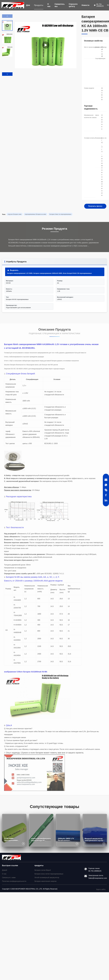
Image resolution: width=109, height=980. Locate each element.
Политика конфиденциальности (14, 881)
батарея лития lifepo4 (43, 870)
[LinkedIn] (106, 500)
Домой (5, 870)
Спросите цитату (73, 5)
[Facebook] (106, 495)
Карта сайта (101, 889)
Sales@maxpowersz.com (98, 878)
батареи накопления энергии (45, 881)
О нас (49, 5)
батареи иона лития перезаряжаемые (49, 874)
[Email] (106, 480)
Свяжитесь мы (60, 5)
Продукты (39, 5)
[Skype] (106, 490)
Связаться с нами (9, 878)
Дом (28, 5)
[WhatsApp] (106, 485)
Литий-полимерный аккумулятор (47, 878)
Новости (85, 5)
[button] (7, 74)
